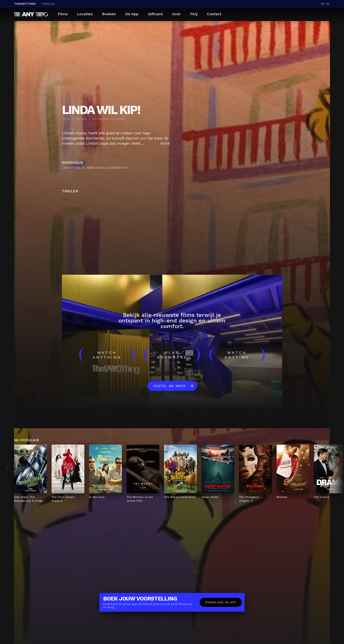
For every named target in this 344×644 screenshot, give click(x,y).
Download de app (221, 602)
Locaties (85, 14)
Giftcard (155, 14)
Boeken (109, 14)
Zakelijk (48, 4)
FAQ (194, 14)
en (323, 4)
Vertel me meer (169, 386)
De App (132, 14)
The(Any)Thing (25, 4)
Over (176, 14)
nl (328, 4)
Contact (214, 14)
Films (63, 14)
